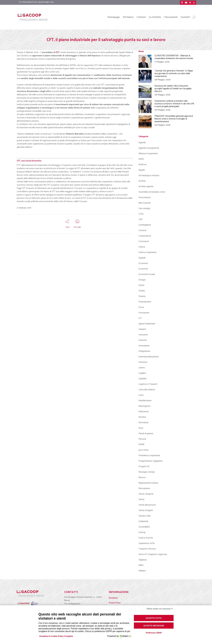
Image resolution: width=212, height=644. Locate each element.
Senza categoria (146, 494)
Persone (142, 439)
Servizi (141, 499)
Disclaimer (113, 598)
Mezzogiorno (145, 406)
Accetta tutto (154, 618)
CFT (58, 52)
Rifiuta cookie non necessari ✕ (160, 609)
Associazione (145, 197)
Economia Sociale (147, 274)
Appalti (142, 170)
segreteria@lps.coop (46, 2)
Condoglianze (145, 225)
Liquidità (142, 379)
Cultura (142, 247)
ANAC (141, 159)
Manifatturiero (145, 401)
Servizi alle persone (147, 505)
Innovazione (144, 346)
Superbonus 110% (147, 543)
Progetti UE (144, 466)
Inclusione (143, 335)
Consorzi (142, 230)
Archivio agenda (146, 186)
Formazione (144, 313)
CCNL (141, 214)
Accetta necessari (154, 626)
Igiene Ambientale (147, 324)
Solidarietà (143, 521)
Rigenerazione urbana (148, 483)
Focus (141, 307)
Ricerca (142, 477)
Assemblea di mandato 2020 (152, 192)
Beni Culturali (144, 203)
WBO (141, 565)
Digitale (142, 258)
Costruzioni (144, 241)
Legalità (142, 373)
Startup (142, 532)
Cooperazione (145, 236)
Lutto (141, 395)
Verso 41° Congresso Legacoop (153, 554)
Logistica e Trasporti (148, 384)
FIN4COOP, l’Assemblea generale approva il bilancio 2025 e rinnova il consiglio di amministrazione (174, 119)
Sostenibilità (144, 527)
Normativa (143, 423)
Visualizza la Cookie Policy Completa (56, 636)
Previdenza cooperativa (149, 455)
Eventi (141, 285)
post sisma (143, 450)
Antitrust (143, 165)
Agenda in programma (149, 148)
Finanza (142, 296)
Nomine (142, 417)
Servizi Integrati (146, 510)
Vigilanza (143, 560)
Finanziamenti (145, 302)
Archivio (142, 181)
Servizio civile (145, 516)
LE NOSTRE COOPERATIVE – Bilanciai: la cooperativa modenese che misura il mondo (174, 57)
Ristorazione (144, 488)
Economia (143, 263)
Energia (142, 280)
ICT (140, 318)
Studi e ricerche (146, 538)
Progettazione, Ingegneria (150, 461)
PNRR (141, 445)
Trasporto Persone (147, 549)
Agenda (142, 143)
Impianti (142, 329)
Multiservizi (144, 412)
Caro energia (144, 208)
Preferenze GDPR (154, 633)
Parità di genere (146, 434)
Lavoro (142, 368)
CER (140, 219)
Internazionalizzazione (149, 357)
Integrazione (144, 351)
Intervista (143, 362)
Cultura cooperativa (147, 252)
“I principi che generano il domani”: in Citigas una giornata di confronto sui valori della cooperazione (174, 73)
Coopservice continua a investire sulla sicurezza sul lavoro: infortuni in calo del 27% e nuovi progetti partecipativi (174, 104)
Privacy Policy (115, 603)
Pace (141, 428)
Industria (143, 340)
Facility (142, 291)
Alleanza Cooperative (148, 154)
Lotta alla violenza (147, 390)
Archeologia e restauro (149, 175)
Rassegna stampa (147, 472)
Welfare (142, 571)
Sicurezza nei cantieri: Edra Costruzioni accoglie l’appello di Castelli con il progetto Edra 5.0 (173, 89)
